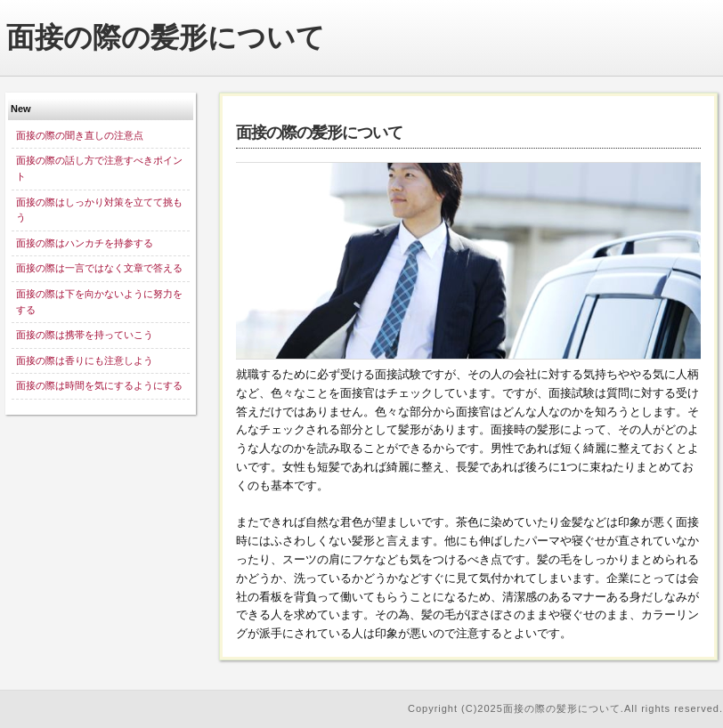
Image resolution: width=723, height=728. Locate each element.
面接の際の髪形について (166, 37)
